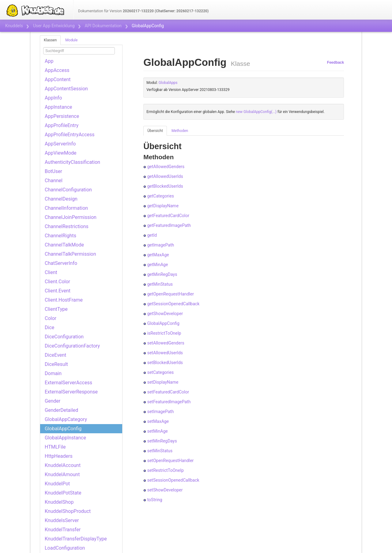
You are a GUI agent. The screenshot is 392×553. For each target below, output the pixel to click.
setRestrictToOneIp (166, 470)
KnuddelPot (57, 484)
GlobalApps (168, 83)
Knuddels (14, 26)
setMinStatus (160, 451)
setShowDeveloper (165, 490)
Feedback (335, 62)
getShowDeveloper (165, 314)
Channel (54, 181)
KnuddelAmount (62, 474)
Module (71, 40)
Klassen (50, 40)
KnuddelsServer (62, 520)
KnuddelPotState (63, 493)
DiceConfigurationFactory (72, 346)
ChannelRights (60, 236)
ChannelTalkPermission (70, 254)
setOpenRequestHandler (171, 461)
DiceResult (56, 364)
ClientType (56, 309)
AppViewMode (61, 153)
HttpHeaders (59, 456)
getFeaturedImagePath (169, 225)
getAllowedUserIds (165, 176)
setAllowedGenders (166, 343)
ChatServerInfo (61, 263)
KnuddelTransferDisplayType (76, 539)
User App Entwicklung (54, 26)
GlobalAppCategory (66, 419)
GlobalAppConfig (63, 429)
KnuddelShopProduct (68, 511)
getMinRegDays (162, 274)
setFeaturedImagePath (169, 402)
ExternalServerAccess (68, 383)
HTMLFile (55, 447)
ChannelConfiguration (68, 190)
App (49, 61)
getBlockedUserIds (165, 186)
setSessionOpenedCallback (173, 480)
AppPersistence (62, 116)
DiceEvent (55, 355)
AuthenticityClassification (72, 162)
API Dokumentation (103, 26)
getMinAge (158, 265)
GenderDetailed (61, 410)
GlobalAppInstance (65, 438)
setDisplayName (163, 382)
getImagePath (161, 245)
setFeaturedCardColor (168, 392)
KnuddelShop (59, 502)
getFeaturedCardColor (168, 216)
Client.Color (57, 282)
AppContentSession (66, 89)
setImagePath (161, 412)
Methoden (180, 131)
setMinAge (158, 431)
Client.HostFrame (64, 300)
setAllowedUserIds (165, 353)
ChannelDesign (61, 199)
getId (152, 235)
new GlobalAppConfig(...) (256, 112)
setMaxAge (158, 421)
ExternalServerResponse (71, 392)
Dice (49, 327)
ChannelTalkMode (64, 245)
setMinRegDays (162, 441)
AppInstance (58, 107)
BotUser (53, 171)
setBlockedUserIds (165, 363)
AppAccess (57, 70)
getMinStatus (160, 284)
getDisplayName (163, 206)
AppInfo (53, 98)
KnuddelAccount (63, 465)
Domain (53, 373)
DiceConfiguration (64, 337)
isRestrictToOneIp (164, 333)
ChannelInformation (66, 208)
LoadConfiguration (65, 548)
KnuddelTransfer (63, 530)
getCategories (161, 196)
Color (51, 318)
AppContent (58, 79)
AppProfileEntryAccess (70, 135)
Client (51, 272)
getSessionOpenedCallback (173, 304)
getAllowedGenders (166, 167)
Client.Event (58, 291)
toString (155, 500)
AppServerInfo (60, 144)
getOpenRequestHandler (171, 294)
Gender (53, 401)
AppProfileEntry (62, 125)
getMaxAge (158, 255)
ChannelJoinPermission (71, 217)
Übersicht (155, 131)
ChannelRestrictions (67, 226)
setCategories (161, 372)
